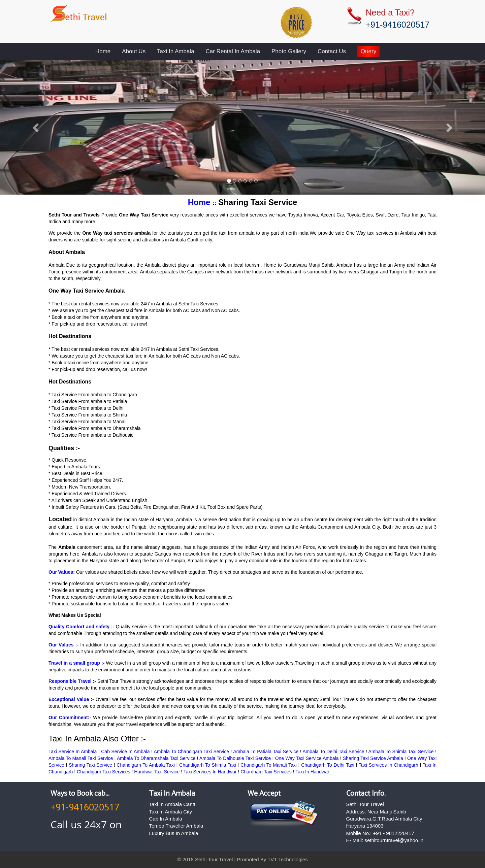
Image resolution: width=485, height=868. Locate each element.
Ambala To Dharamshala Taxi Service (156, 758)
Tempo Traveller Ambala (176, 826)
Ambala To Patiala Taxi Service (266, 752)
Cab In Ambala (166, 819)
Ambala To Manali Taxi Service (81, 758)
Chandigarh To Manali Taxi (269, 765)
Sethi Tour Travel (214, 859)
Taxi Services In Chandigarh (389, 765)
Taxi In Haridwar (312, 772)
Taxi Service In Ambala (73, 752)
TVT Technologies (288, 859)
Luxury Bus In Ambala (174, 833)
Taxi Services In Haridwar (210, 772)
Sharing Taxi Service (90, 765)
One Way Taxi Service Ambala (307, 758)
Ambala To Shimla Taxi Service (401, 752)
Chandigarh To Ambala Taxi (145, 765)
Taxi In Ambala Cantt (172, 804)
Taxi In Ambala (176, 51)
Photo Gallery (289, 51)
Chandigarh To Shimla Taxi (208, 765)
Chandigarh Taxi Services (104, 772)
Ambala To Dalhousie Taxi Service (235, 758)
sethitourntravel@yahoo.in (394, 840)
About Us (134, 51)
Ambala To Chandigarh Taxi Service (192, 752)
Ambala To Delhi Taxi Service (333, 752)
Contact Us (332, 51)
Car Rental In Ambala (233, 51)
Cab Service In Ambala (125, 752)
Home (103, 51)
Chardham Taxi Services (266, 772)
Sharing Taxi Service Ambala (373, 758)
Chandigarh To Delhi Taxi (328, 765)
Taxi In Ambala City (171, 812)
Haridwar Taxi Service (157, 772)
